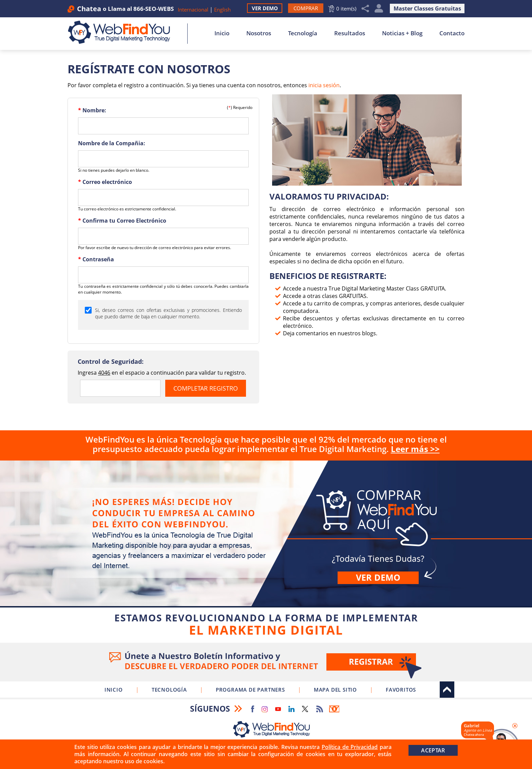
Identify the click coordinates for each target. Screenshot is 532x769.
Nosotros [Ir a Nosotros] (259, 33)
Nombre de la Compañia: (112, 143)
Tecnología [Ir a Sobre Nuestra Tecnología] (303, 33)
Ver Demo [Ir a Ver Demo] (265, 8)
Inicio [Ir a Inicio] (222, 33)
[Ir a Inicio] (123, 32)
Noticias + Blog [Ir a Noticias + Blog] (402, 33)
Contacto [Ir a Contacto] (452, 33)
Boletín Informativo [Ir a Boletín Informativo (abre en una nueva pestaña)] (334, 709)
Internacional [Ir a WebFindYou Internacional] (193, 10)
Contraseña (96, 259)
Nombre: (92, 110)
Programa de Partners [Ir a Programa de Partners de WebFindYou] (250, 690)
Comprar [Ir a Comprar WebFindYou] (266, 550)
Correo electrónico (105, 182)
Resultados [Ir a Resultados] (350, 33)
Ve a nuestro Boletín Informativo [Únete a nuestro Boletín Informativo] (266, 662)
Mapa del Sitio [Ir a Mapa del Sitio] (335, 690)
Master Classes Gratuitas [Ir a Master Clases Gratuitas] (427, 8)
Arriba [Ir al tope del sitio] (447, 690)
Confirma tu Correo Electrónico (122, 221)
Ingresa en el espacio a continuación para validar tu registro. (162, 373)
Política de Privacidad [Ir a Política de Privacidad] (350, 747)
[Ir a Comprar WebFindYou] (306, 8)
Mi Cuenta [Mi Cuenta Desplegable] (379, 9)
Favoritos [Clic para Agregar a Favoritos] (401, 690)
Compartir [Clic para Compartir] (365, 9)
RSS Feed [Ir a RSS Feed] (320, 709)
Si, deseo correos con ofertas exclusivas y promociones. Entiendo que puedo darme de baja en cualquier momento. (168, 313)
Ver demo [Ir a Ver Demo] (378, 577)
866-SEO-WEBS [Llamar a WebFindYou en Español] (154, 9)
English (222, 10)
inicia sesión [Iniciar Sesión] (324, 85)
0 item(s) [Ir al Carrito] (346, 8)
